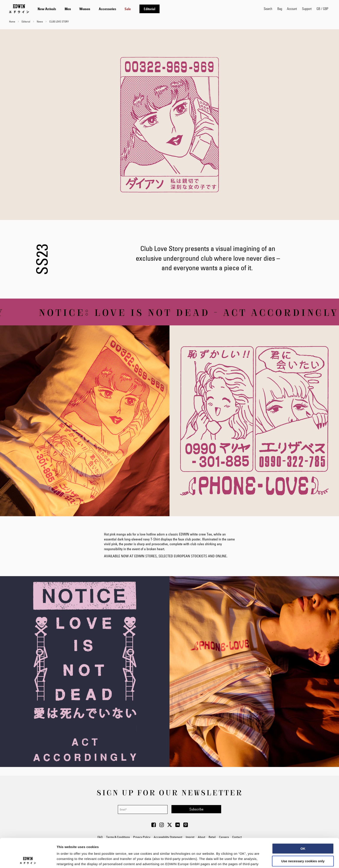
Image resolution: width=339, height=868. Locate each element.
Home (12, 21)
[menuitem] (47, 9)
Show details (227, 859)
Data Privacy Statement (151, 840)
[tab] (146, 9)
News (40, 21)
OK (303, 819)
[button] (322, 9)
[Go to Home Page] (19, 9)
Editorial (26, 21)
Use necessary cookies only (303, 832)
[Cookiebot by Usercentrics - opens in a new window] (28, 860)
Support (307, 9)
